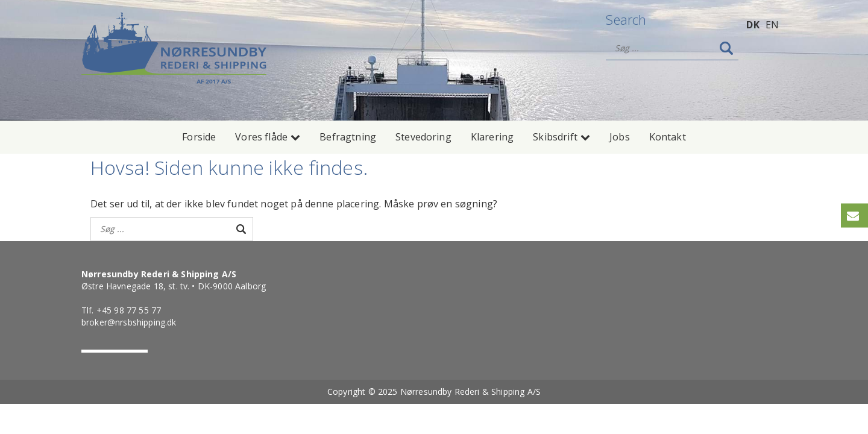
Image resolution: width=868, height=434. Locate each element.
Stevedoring (423, 137)
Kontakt (668, 137)
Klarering (492, 137)
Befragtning (348, 137)
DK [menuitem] (753, 25)
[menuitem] (753, 24)
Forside (199, 137)
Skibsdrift (561, 137)
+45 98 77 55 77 (129, 310)
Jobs (620, 137)
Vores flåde (268, 137)
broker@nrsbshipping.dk (129, 322)
